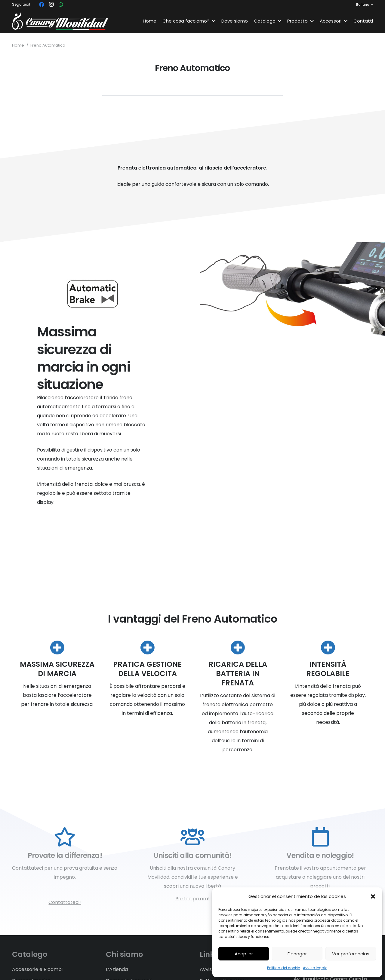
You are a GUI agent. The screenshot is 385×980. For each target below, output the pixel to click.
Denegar (297, 954)
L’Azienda (117, 969)
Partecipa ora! (192, 899)
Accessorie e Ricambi (37, 969)
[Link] (60, 21)
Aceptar (244, 954)
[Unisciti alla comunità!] (193, 837)
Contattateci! (65, 902)
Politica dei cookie (283, 968)
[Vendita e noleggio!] (320, 837)
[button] (373, 896)
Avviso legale (315, 968)
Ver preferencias (351, 954)
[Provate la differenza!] (65, 837)
